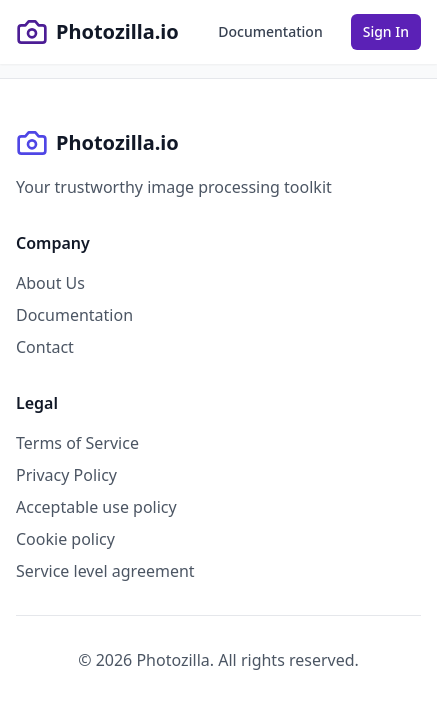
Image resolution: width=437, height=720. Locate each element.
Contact (45, 347)
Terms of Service (77, 443)
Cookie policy (65, 539)
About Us (50, 283)
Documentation (74, 315)
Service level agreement (105, 571)
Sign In (386, 31)
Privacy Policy (66, 475)
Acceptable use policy (96, 507)
